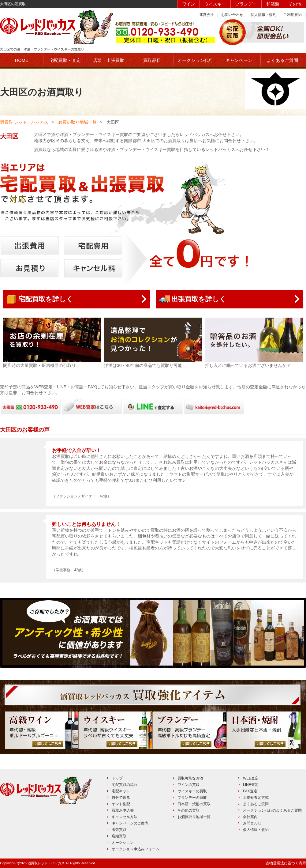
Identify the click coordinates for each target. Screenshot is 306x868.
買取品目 (152, 60)
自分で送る (121, 798)
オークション (123, 843)
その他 (295, 4)
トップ (117, 778)
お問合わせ (252, 823)
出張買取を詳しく (199, 299)
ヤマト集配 (121, 804)
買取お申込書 (123, 810)
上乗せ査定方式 (256, 798)
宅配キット (121, 791)
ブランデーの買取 (192, 798)
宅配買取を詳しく (46, 299)
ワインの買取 (188, 785)
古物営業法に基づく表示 (286, 863)
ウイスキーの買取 (192, 791)
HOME (22, 60)
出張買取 (119, 830)
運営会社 (207, 15)
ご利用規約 (293, 15)
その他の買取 (188, 810)
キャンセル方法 (125, 817)
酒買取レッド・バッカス (46, 863)
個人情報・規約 (263, 15)
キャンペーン (239, 60)
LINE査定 (251, 785)
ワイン (188, 4)
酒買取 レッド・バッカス (24, 122)
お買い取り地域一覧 (77, 122)
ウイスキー (215, 4)
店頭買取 (119, 836)
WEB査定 (251, 778)
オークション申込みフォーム (136, 849)
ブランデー (246, 4)
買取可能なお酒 (190, 778)
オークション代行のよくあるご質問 (272, 810)
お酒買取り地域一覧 (194, 817)
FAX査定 (250, 791)
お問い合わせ (232, 15)
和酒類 (273, 4)
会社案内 (250, 817)
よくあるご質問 (256, 804)
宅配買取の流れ (125, 785)
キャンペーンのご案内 (130, 823)
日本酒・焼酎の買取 (194, 804)
